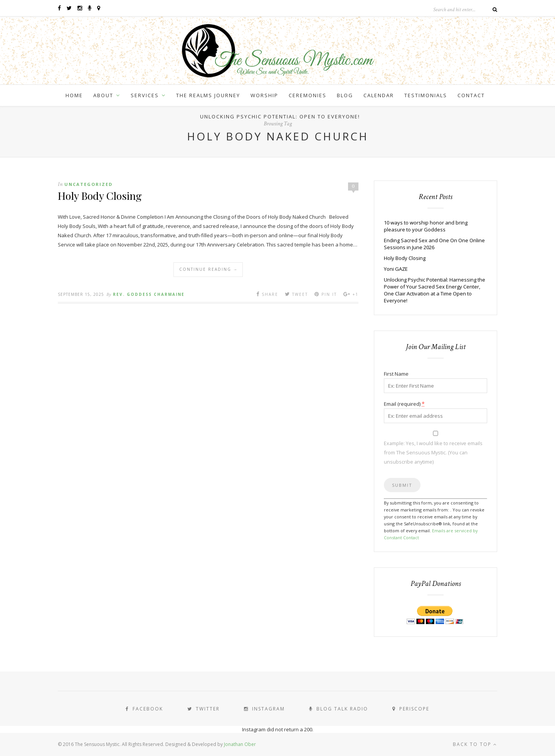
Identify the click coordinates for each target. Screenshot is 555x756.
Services (145, 95)
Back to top (475, 744)
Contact (471, 95)
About (103, 95)
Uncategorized (88, 184)
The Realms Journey (208, 95)
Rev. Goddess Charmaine (149, 294)
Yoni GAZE (396, 269)
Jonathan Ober (240, 744)
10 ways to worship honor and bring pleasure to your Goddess (426, 226)
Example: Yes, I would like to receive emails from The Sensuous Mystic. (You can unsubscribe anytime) (433, 452)
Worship (264, 95)
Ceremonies (308, 95)
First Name (396, 374)
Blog (345, 95)
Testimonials (426, 95)
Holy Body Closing (100, 196)
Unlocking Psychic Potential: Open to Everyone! (280, 116)
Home (74, 95)
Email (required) (404, 404)
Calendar (379, 95)
